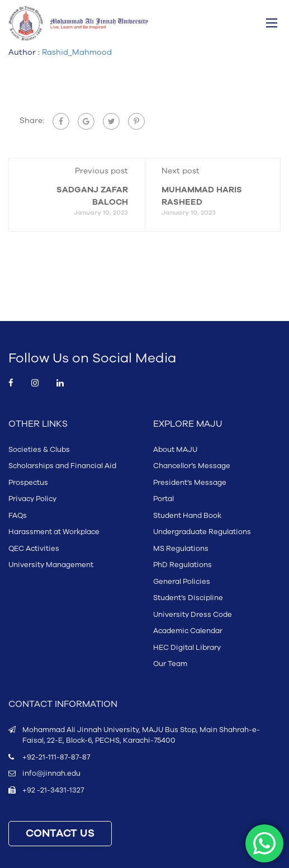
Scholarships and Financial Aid (62, 466)
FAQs (18, 516)
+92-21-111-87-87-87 (56, 757)
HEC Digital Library (187, 648)
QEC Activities (34, 549)
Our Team (170, 664)
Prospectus (28, 483)
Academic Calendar (188, 631)
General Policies (182, 582)
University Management (51, 565)
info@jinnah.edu (51, 773)
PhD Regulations (183, 565)
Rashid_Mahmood (77, 52)
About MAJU (175, 450)
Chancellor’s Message (192, 466)
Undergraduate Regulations (202, 532)
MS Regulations (181, 549)
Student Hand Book (187, 516)
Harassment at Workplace (54, 532)
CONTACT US (60, 834)
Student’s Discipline (188, 598)
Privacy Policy (32, 499)
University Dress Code (193, 615)
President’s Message (190, 483)
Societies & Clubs (39, 450)
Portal (164, 499)
